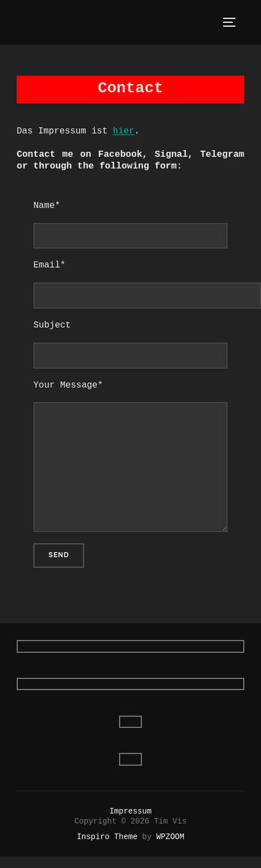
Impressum (131, 811)
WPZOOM (170, 837)
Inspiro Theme (107, 837)
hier (124, 131)
